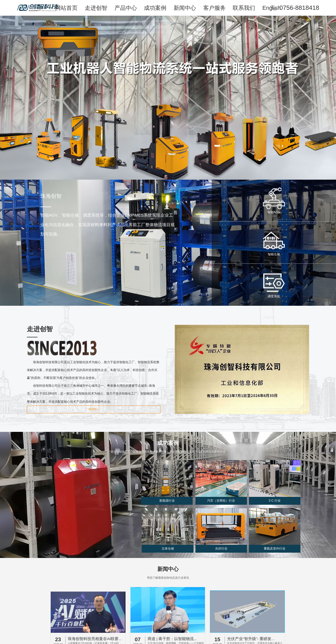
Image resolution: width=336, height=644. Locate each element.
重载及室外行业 (275, 548)
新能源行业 (167, 501)
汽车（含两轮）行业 (221, 501)
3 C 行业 (275, 501)
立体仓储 (168, 548)
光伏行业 (221, 548)
